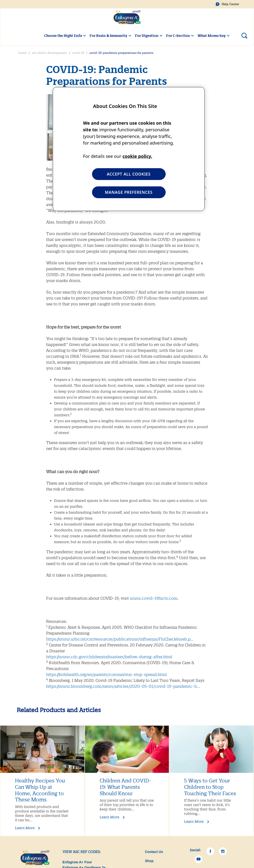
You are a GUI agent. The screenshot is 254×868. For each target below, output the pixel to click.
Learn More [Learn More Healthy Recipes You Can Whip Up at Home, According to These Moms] (25, 828)
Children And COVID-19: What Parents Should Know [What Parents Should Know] (126, 787)
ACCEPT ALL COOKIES (129, 174)
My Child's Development (49, 53)
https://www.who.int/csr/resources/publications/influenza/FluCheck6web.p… (120, 639)
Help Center (230, 4)
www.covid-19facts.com (154, 598)
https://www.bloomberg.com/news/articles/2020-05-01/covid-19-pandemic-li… (123, 686)
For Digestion (147, 36)
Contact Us (154, 852)
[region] (129, 149)
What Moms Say (212, 36)
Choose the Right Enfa (63, 36)
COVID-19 (78, 53)
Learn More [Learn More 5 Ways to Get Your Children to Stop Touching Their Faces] (194, 822)
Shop (149, 861)
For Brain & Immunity (108, 36)
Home (23, 53)
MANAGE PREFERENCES (129, 192)
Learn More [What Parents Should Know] (109, 817)
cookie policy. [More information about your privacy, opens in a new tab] (137, 156)
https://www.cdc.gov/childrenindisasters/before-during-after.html (109, 657)
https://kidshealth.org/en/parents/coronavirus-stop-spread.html (107, 674)
